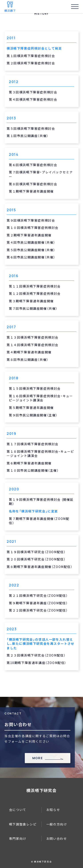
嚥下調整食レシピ (23, 824)
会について (18, 810)
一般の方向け (57, 824)
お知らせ (53, 810)
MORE (38, 758)
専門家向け (18, 838)
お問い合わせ (57, 838)
